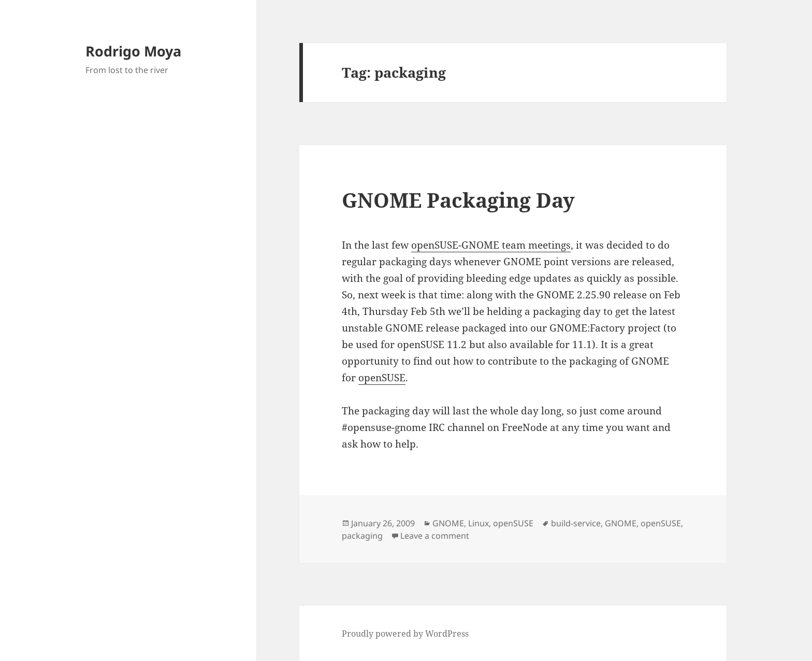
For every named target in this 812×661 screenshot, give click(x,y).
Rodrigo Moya (133, 51)
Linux (479, 523)
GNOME (448, 523)
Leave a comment (435, 536)
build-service (576, 523)
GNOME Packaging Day (458, 200)
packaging (362, 536)
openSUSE (382, 378)
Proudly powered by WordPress (405, 634)
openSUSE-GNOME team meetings (491, 245)
